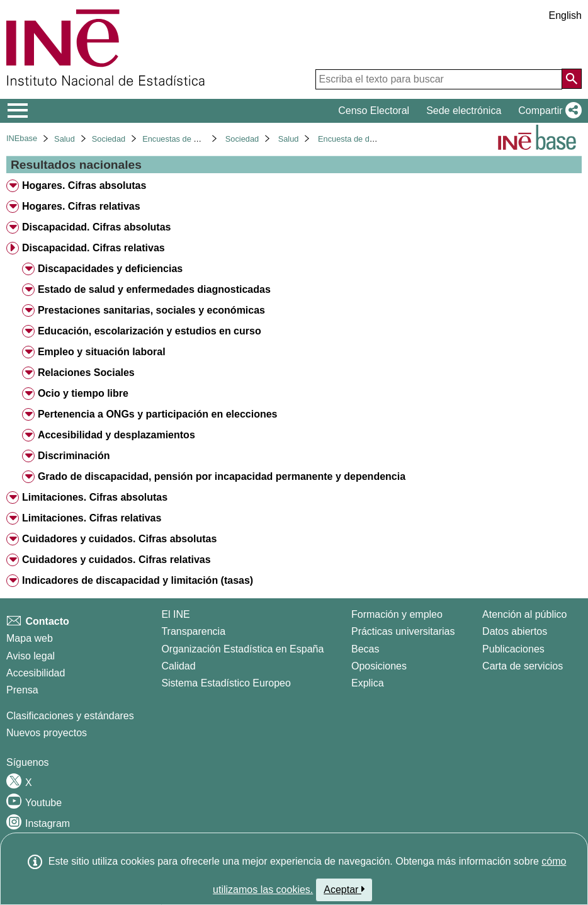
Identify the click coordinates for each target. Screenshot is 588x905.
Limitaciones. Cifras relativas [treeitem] (92, 518)
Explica (368, 683)
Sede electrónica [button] (464, 111)
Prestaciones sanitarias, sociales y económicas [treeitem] (151, 310)
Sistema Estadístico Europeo (226, 683)
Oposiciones (379, 666)
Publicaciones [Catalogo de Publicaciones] (513, 649)
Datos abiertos (515, 631)
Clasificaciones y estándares (70, 716)
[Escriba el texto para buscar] (439, 79)
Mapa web (30, 638)
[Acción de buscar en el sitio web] (572, 79)
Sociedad (109, 139)
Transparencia (193, 631)
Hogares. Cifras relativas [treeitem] (81, 206)
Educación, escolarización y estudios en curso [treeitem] (150, 331)
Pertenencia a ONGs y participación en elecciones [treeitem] (158, 414)
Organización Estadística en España (242, 649)
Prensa (22, 690)
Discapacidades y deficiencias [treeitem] (110, 269)
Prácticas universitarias (403, 631)
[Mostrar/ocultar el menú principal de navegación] (18, 111)
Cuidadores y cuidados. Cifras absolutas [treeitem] (119, 539)
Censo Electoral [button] (374, 111)
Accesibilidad (36, 673)
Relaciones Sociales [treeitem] (86, 373)
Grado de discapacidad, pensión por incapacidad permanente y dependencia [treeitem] (222, 476)
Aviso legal (31, 656)
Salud (65, 139)
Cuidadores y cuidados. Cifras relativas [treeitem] (116, 560)
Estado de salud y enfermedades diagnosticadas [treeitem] (154, 289)
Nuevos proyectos (47, 733)
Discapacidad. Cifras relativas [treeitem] (93, 248)
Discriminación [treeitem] (74, 456)
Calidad (178, 666)
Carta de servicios (523, 666)
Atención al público (524, 614)
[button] (547, 111)
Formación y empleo (397, 614)
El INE (175, 614)
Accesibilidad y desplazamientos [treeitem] (116, 435)
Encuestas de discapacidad (191, 139)
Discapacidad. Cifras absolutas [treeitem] (97, 227)
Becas (365, 649)
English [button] (565, 15)
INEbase (22, 138)
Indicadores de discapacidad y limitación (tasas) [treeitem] (138, 580)
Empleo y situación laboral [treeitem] (102, 352)
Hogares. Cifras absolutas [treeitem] (84, 185)
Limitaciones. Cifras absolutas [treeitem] (95, 497)
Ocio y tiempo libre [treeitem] (83, 393)
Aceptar (344, 889)
